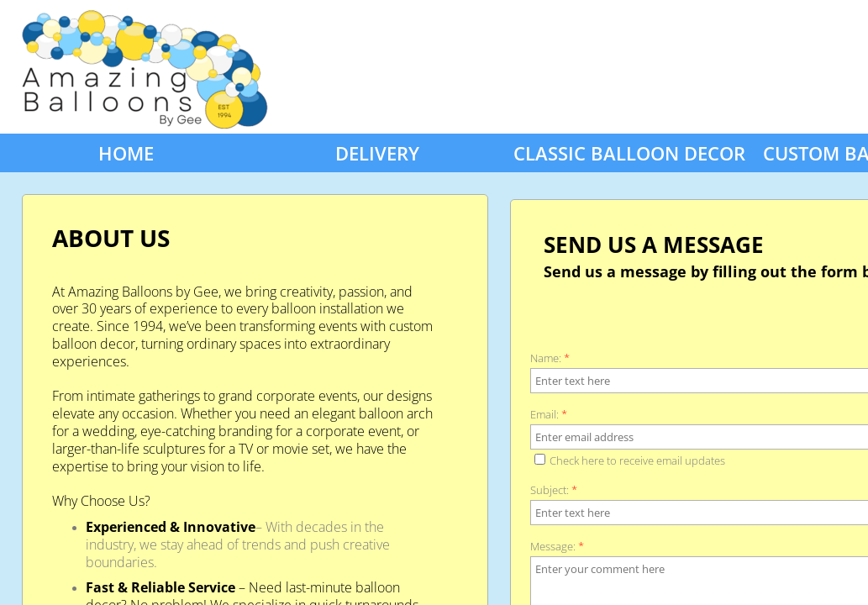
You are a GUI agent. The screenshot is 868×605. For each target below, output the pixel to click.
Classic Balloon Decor (629, 153)
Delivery (377, 153)
